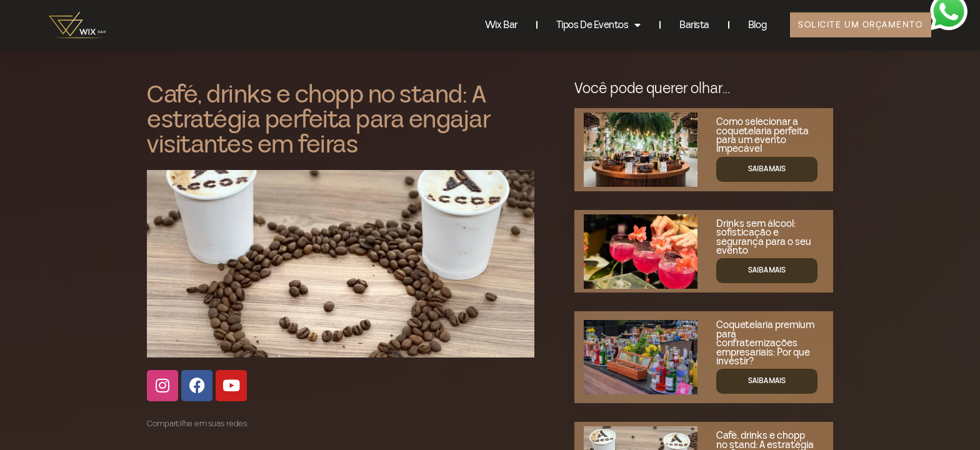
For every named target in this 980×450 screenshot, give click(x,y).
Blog (747, 22)
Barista (684, 22)
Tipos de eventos (588, 22)
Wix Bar (491, 22)
